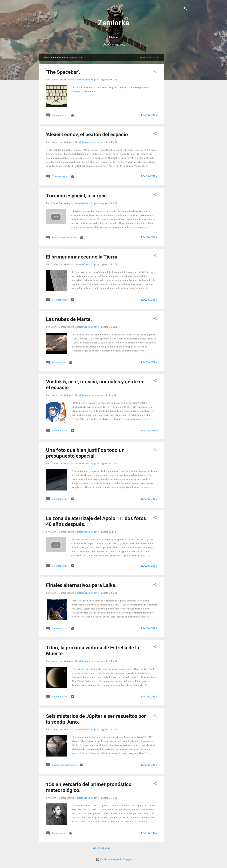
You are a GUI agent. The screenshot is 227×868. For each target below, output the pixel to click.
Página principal (113, 45)
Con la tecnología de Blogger (113, 859)
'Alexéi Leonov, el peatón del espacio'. (88, 134)
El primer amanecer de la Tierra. (82, 257)
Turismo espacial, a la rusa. (77, 196)
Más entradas (102, 848)
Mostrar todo (149, 57)
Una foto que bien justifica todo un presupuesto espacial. (85, 453)
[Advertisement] (177, 104)
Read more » (149, 115)
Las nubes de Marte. (69, 319)
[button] (155, 72)
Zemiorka (113, 23)
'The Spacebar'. (63, 72)
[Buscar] (186, 9)
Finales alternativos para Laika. (81, 585)
